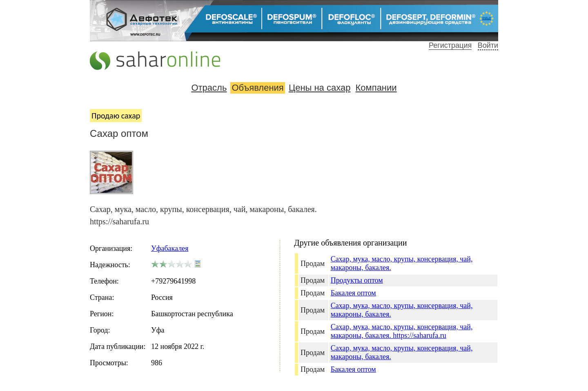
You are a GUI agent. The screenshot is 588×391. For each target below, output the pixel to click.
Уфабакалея (170, 248)
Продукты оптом (357, 280)
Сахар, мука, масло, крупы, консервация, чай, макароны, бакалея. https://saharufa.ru (402, 331)
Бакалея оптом (353, 293)
